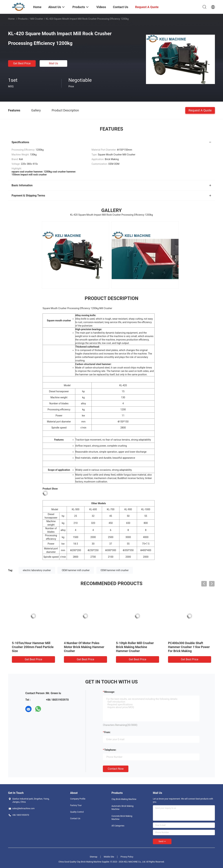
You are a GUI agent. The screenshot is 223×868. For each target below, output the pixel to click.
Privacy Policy (127, 857)
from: (107, 732)
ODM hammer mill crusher (115, 570)
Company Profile (78, 799)
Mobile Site (109, 857)
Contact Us (75, 818)
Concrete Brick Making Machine (122, 818)
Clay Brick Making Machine (124, 799)
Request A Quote (200, 110)
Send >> (162, 841)
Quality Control (77, 812)
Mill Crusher (37, 19)
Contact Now (116, 769)
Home (11, 19)
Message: (110, 692)
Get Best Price (22, 63)
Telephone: (110, 750)
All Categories (118, 826)
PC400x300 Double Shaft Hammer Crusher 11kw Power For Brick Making (189, 647)
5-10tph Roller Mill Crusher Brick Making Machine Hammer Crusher (135, 647)
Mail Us (54, 63)
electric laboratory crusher (37, 570)
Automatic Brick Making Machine (122, 808)
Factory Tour (76, 805)
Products (23, 19)
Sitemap (94, 857)
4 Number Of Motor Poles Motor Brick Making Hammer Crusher (84, 647)
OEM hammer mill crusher (76, 570)
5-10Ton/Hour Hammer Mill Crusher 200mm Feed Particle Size (33, 647)
